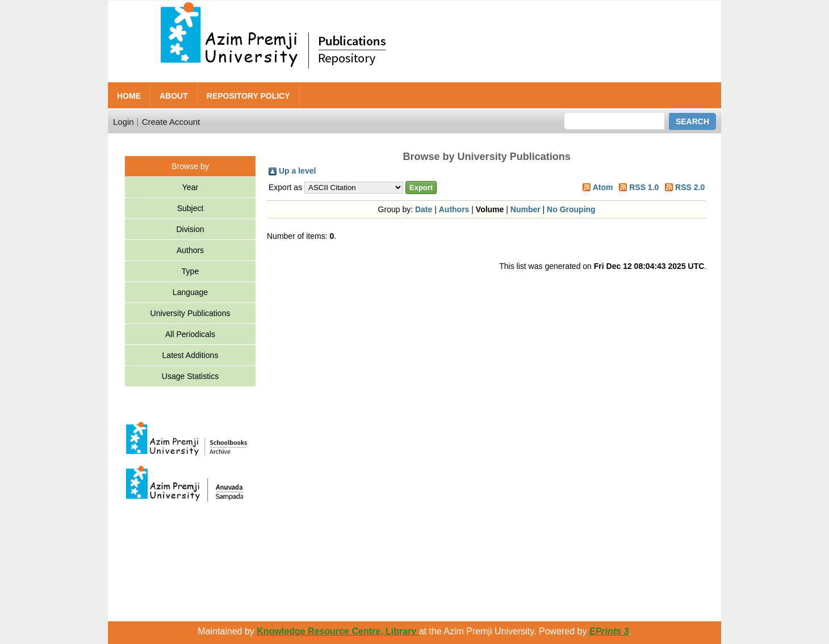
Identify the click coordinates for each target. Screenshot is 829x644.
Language (190, 292)
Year (190, 187)
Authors (190, 250)
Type (190, 271)
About (174, 96)
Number (526, 209)
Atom (603, 187)
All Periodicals (190, 334)
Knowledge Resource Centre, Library (338, 631)
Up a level (297, 171)
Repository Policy (248, 96)
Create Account (171, 122)
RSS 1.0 (644, 187)
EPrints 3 (609, 631)
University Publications (190, 313)
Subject (190, 208)
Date (424, 209)
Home (129, 96)
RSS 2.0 (690, 187)
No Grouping (571, 209)
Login (123, 122)
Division (190, 229)
